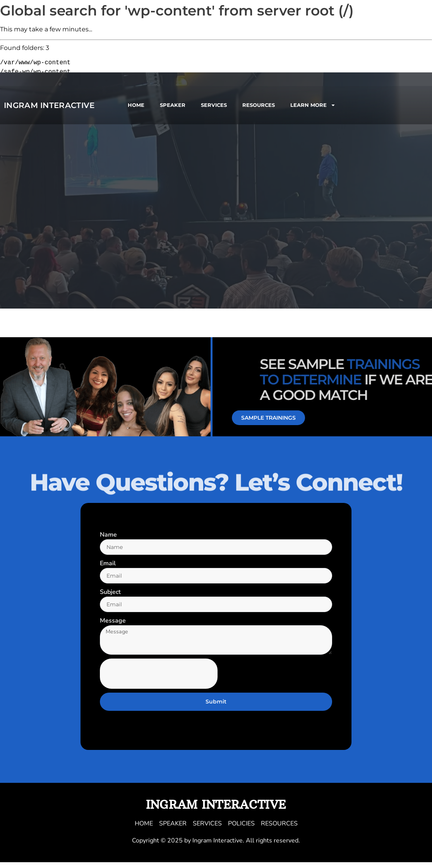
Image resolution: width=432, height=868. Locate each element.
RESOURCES (259, 105)
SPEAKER (173, 105)
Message (113, 623)
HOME (136, 105)
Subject (110, 594)
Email (108, 564)
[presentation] (159, 679)
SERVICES (214, 105)
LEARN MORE (313, 105)
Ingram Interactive (49, 105)
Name (108, 535)
